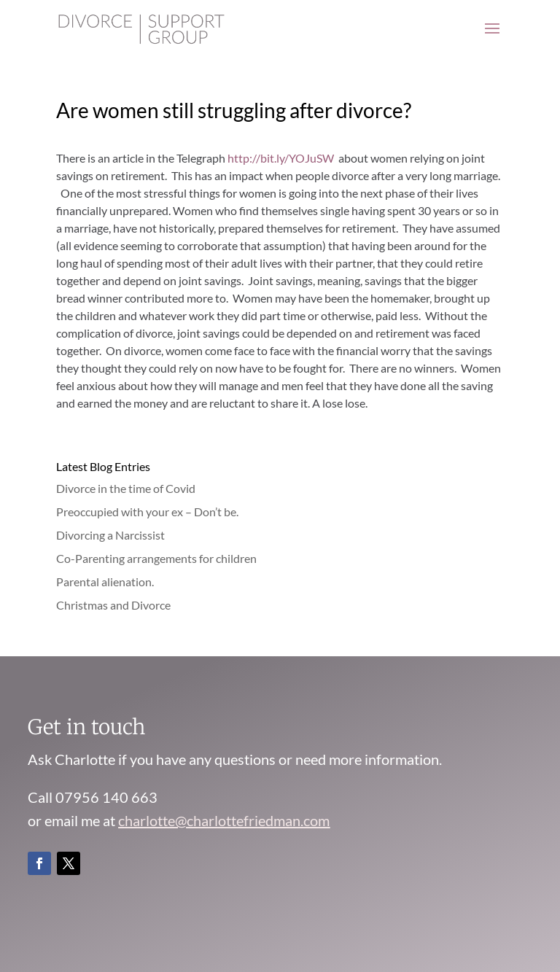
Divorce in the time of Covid (126, 488)
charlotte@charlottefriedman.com (224, 820)
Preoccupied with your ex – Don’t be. (147, 512)
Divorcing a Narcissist (110, 535)
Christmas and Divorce (113, 605)
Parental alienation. (105, 582)
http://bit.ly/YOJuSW (280, 158)
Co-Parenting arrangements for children (156, 558)
